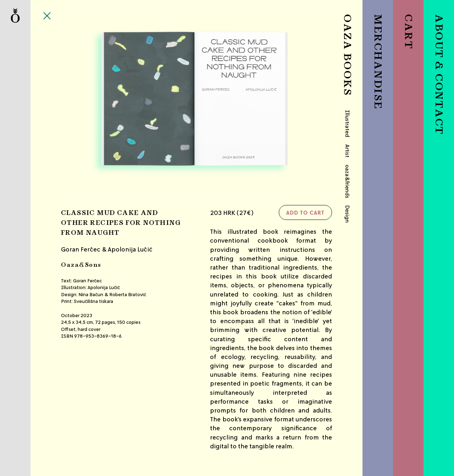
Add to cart (305, 212)
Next (287, 103)
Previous (106, 103)
